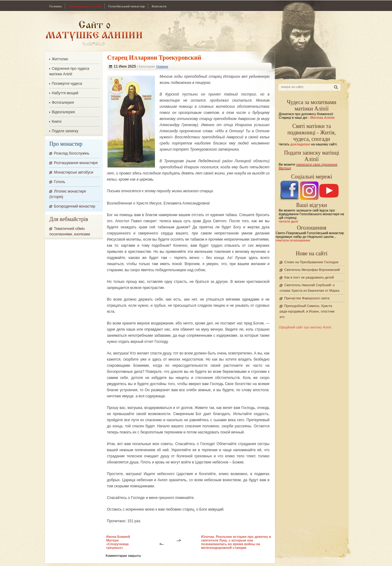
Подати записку (65, 131)
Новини (162, 66)
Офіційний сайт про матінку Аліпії (305, 327)
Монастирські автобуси (73, 172)
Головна (56, 6)
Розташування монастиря (76, 163)
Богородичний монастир (75, 206)
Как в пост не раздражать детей (309, 277)
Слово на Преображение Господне (311, 262)
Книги (57, 122)
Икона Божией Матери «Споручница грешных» (118, 542)
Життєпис (60, 59)
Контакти (159, 6)
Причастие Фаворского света (307, 298)
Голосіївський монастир (126, 6)
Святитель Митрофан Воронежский (312, 270)
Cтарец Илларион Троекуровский (154, 58)
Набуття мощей (65, 93)
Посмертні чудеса (67, 84)
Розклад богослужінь (72, 153)
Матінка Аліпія (322, 118)
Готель (60, 182)
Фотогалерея (63, 103)
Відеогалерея (63, 112)
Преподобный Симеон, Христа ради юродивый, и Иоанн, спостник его (307, 311)
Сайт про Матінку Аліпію (94, 33)
